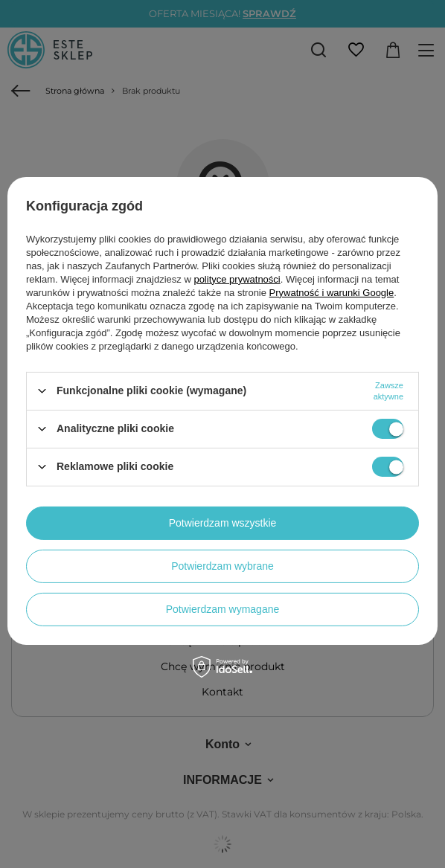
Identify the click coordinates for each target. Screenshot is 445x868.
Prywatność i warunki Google (332, 292)
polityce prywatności (237, 279)
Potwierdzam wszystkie (223, 523)
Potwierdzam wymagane (223, 609)
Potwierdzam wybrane (222, 566)
